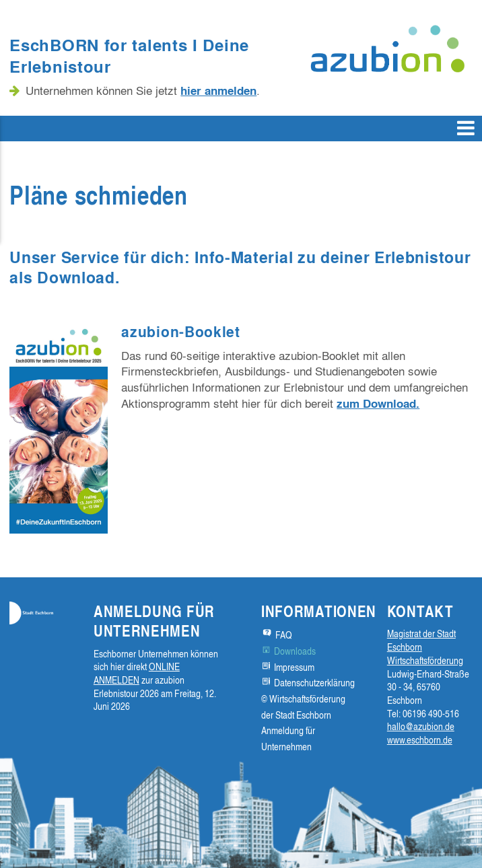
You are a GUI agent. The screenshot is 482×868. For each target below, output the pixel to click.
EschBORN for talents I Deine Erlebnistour (129, 55)
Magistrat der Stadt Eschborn (421, 640)
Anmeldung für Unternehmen (288, 738)
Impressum (294, 667)
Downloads (295, 651)
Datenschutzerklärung (314, 683)
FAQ (284, 635)
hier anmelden (218, 91)
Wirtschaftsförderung (425, 660)
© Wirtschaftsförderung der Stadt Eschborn (303, 707)
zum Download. (378, 403)
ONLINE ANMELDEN (137, 673)
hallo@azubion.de (421, 726)
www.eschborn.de (420, 740)
